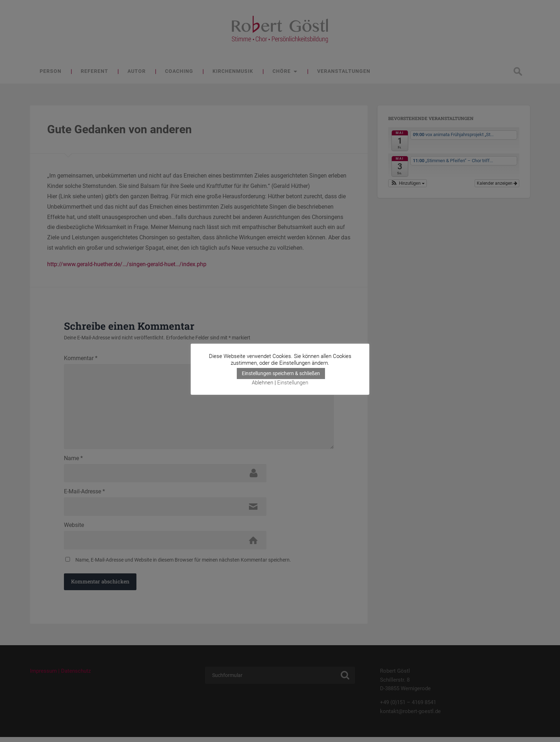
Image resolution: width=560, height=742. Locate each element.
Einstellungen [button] (293, 383)
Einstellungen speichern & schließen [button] (281, 374)
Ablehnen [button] (262, 383)
